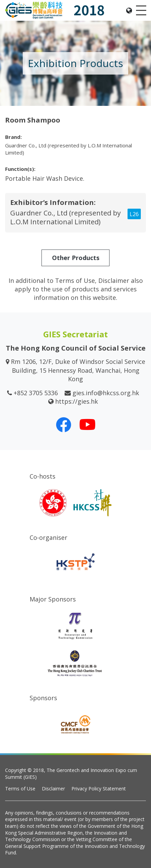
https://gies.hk (77, 401)
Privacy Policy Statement (99, 789)
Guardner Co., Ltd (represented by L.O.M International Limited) (65, 217)
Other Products (76, 258)
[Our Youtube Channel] (87, 424)
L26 (134, 214)
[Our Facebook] (64, 424)
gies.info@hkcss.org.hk (106, 393)
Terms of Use (20, 789)
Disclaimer (53, 789)
